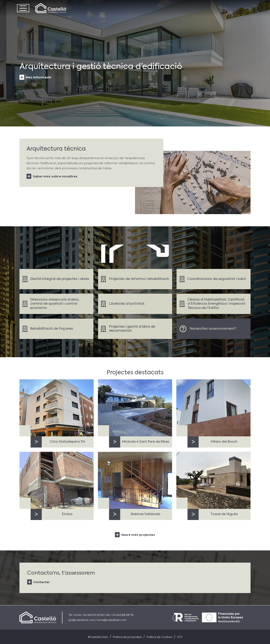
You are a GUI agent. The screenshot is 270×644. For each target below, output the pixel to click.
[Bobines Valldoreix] (135, 480)
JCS (180, 637)
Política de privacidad (127, 637)
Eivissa (67, 514)
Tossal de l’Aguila (224, 514)
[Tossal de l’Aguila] (213, 480)
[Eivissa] (57, 480)
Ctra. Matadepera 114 (67, 442)
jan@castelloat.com (82, 620)
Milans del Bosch (224, 442)
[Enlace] (56, 279)
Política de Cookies (159, 637)
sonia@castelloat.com (112, 620)
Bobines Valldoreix (146, 514)
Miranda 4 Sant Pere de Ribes (146, 442)
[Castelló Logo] (51, 8)
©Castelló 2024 (98, 637)
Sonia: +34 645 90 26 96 (88, 615)
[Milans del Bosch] (213, 408)
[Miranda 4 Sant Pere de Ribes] (135, 408)
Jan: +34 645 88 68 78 (119, 615)
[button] (23, 8)
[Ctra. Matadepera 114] (57, 408)
